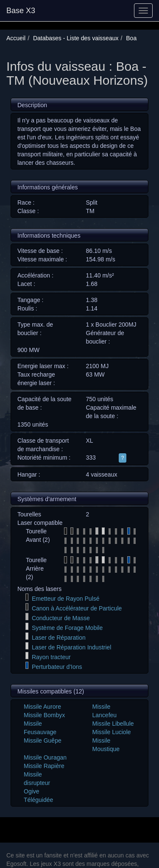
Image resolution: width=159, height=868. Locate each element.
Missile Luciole (112, 732)
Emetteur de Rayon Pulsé (66, 599)
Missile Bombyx (44, 715)
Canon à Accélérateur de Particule (77, 608)
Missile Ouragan (45, 757)
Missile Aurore (42, 707)
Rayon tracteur (51, 657)
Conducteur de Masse (61, 618)
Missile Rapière (44, 766)
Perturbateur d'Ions (57, 667)
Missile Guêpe (43, 740)
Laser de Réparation (59, 638)
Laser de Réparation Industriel (72, 647)
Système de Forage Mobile (67, 628)
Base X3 (21, 11)
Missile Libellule (113, 724)
